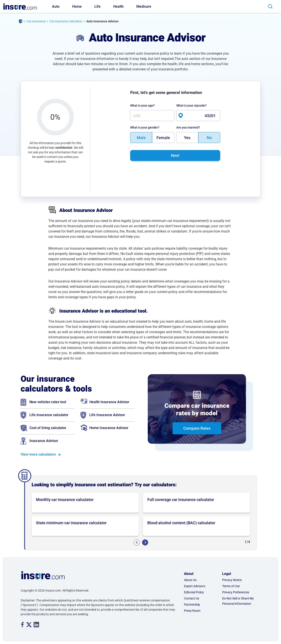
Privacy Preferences (236, 592)
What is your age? (142, 106)
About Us (190, 580)
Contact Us (192, 598)
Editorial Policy (194, 592)
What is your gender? (145, 127)
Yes (187, 138)
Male (141, 138)
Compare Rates (197, 428)
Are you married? (188, 127)
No (209, 138)
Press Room (192, 611)
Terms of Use (231, 586)
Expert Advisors (195, 586)
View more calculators (38, 454)
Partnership (192, 605)
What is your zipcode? (191, 106)
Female (163, 138)
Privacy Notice (232, 580)
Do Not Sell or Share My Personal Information (238, 601)
